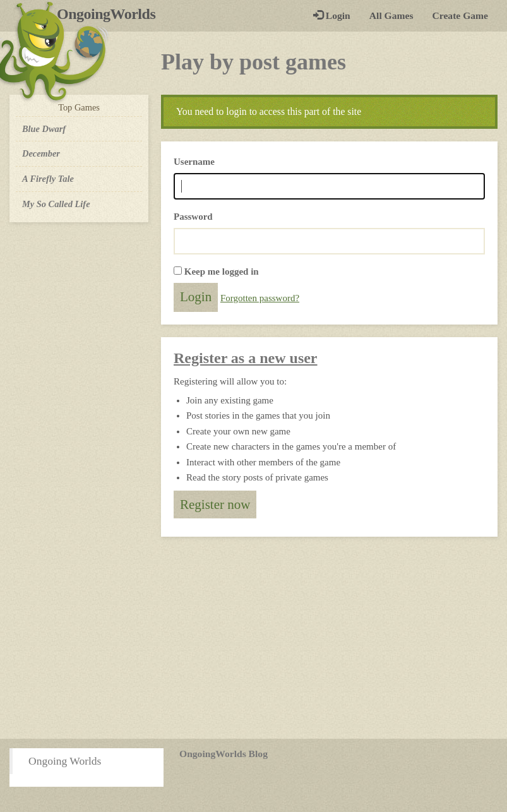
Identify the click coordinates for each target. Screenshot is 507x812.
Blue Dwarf (44, 129)
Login (332, 15)
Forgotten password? (260, 298)
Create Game (460, 15)
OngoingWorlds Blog (224, 754)
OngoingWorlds (111, 14)
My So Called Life (56, 204)
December (41, 153)
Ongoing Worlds (65, 761)
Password (193, 217)
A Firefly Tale (48, 179)
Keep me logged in (222, 272)
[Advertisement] (253, 638)
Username (194, 162)
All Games (391, 15)
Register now (215, 505)
